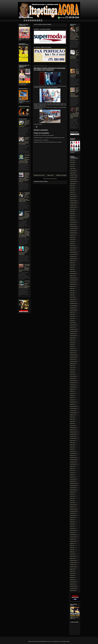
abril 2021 (72, 295)
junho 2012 (72, 522)
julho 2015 (72, 443)
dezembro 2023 (73, 226)
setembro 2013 (73, 490)
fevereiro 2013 (73, 505)
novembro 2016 (73, 408)
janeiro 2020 (73, 327)
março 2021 (73, 297)
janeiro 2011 (73, 558)
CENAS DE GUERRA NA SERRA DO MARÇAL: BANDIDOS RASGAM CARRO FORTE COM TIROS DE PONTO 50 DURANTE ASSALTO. (24, 177)
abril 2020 (72, 321)
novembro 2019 (73, 331)
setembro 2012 (73, 515)
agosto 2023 (73, 235)
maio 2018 (72, 370)
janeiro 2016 (73, 430)
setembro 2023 (73, 233)
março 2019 (73, 348)
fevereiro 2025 (73, 196)
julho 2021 (72, 289)
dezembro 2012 (73, 509)
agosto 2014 (73, 466)
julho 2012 (72, 520)
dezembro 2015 (73, 432)
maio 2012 (72, 524)
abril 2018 (72, 372)
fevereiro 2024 (73, 222)
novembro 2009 (73, 588)
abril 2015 (72, 449)
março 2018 (73, 374)
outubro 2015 (73, 436)
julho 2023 (72, 237)
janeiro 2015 (73, 456)
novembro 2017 (73, 383)
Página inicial (50, 175)
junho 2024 (72, 214)
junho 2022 (72, 265)
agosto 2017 (73, 389)
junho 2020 (72, 316)
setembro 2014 (73, 464)
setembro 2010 (73, 567)
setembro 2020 (73, 310)
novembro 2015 (73, 434)
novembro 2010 (73, 563)
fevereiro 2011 (73, 556)
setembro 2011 (73, 541)
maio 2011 (72, 550)
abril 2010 (72, 578)
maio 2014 (72, 473)
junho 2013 (72, 496)
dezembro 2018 (73, 355)
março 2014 (73, 477)
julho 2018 (72, 366)
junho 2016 (72, 419)
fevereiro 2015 (73, 453)
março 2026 (73, 169)
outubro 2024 (73, 205)
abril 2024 (72, 218)
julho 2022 (72, 263)
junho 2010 (72, 573)
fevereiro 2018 (73, 376)
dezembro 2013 (73, 483)
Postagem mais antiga (61, 175)
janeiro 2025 (73, 199)
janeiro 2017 (73, 404)
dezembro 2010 (73, 560)
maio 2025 (72, 190)
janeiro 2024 (73, 224)
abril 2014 (72, 475)
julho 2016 (72, 417)
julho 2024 (72, 211)
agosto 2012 (73, 518)
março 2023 (73, 246)
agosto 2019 (73, 338)
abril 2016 (72, 423)
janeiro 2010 (73, 584)
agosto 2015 (73, 441)
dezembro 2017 (73, 381)
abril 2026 (72, 166)
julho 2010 (72, 571)
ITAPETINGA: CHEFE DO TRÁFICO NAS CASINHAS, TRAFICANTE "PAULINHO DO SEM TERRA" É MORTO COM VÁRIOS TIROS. (24, 197)
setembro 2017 (73, 387)
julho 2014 (72, 468)
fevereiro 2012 (73, 530)
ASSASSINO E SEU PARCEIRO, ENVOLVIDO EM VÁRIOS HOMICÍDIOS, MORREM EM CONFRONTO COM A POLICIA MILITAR (24, 233)
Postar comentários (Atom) (52, 179)
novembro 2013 (73, 485)
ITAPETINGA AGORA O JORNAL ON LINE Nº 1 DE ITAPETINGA (24, 124)
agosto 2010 (73, 569)
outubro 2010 (73, 565)
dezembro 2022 (73, 252)
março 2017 (73, 400)
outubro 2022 (73, 256)
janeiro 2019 (73, 353)
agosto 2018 (73, 363)
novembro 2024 (73, 203)
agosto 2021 (73, 286)
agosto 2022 (73, 261)
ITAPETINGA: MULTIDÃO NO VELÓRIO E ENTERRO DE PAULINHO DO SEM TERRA (24, 268)
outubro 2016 (73, 411)
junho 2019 (72, 342)
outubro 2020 (73, 308)
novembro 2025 (73, 177)
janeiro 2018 (73, 378)
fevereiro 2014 (73, 479)
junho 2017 (72, 393)
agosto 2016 (73, 415)
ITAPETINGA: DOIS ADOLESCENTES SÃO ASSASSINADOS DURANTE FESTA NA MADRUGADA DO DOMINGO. (24, 215)
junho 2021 (72, 291)
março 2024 (73, 220)
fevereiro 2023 (73, 248)
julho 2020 (72, 314)
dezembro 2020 (73, 303)
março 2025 (73, 194)
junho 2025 (72, 188)
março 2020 (73, 323)
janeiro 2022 (73, 276)
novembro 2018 (73, 357)
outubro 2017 (73, 385)
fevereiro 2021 (73, 299)
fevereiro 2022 (73, 274)
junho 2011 (72, 548)
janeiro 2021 (73, 301)
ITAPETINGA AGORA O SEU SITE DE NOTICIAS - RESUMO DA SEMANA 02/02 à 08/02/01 (24, 141)
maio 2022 (72, 267)
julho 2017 (72, 391)
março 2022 (73, 271)
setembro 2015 (73, 438)
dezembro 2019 (73, 329)
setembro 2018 (73, 361)
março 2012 (73, 528)
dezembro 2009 (73, 586)
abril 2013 (72, 501)
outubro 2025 (73, 179)
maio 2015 (72, 447)
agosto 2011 (73, 543)
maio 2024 (72, 216)
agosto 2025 (73, 184)
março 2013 (73, 503)
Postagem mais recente (39, 175)
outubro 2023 (73, 231)
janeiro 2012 (73, 533)
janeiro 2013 (73, 507)
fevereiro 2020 (73, 325)
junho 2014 (72, 470)
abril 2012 (72, 526)
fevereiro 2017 (73, 402)
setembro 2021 (73, 284)
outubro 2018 (73, 359)
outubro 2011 (73, 539)
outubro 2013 (73, 488)
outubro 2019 (73, 333)
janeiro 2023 (73, 250)
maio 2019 (72, 344)
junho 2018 (72, 368)
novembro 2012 (73, 511)
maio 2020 (72, 319)
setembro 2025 (73, 181)
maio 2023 (72, 241)
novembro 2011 (73, 537)
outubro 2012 (73, 513)
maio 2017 (72, 396)
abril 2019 (72, 346)
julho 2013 (72, 494)
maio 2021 (72, 293)
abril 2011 (72, 552)
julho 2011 (72, 545)
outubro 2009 (73, 590)
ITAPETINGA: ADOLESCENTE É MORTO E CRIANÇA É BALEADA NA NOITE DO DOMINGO (24, 284)
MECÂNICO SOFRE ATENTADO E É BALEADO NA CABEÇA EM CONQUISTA (50, 69)
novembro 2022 (73, 254)
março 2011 (73, 554)
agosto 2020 (73, 312)
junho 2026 (72, 162)
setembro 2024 (73, 207)
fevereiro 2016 (73, 428)
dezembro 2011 (73, 535)
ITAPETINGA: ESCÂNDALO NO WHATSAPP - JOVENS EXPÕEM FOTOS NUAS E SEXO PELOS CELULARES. (24, 159)
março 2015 (73, 451)
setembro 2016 (73, 413)
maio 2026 (72, 164)
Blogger (68, 641)
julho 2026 (72, 160)
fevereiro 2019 (73, 351)
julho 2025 (72, 186)
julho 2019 (72, 340)
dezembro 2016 (73, 406)
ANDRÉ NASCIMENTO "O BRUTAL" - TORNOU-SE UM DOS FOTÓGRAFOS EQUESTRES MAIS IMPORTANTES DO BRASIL (75, 113)
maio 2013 (72, 498)
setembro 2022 (73, 259)
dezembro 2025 (73, 175)
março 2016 (73, 426)
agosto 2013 (73, 492)
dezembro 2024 (73, 201)
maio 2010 (72, 575)
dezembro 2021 (73, 278)
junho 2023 (72, 239)
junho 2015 (72, 445)
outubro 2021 (73, 282)
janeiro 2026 (73, 173)
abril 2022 (72, 269)
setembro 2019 (73, 336)
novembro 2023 (73, 229)
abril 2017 (72, 398)
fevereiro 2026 (73, 171)
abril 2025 (72, 192)
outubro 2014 (73, 462)
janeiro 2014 (73, 481)
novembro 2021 (73, 280)
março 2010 (73, 580)
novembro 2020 (73, 306)
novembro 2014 (73, 460)
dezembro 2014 (73, 458)
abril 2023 (72, 244)
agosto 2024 (73, 209)
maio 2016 (72, 421)
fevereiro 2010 (73, 582)
